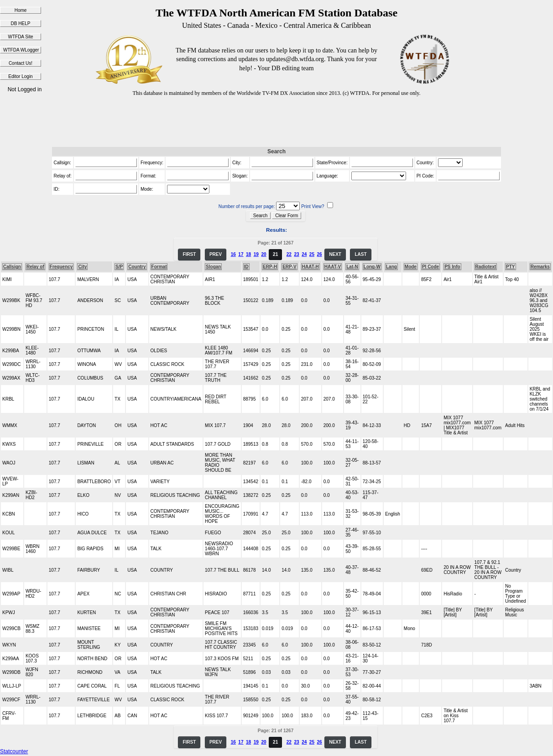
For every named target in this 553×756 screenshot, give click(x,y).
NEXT (335, 254)
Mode (411, 267)
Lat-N (352, 267)
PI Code (430, 267)
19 (256, 254)
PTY (510, 267)
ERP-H (270, 267)
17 (241, 254)
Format (159, 267)
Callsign (12, 267)
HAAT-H (310, 267)
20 (263, 254)
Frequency (61, 267)
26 (320, 254)
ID (246, 267)
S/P (119, 267)
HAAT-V (333, 267)
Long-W (372, 267)
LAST (360, 254)
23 (296, 254)
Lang (391, 267)
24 (304, 254)
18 (248, 254)
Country (137, 267)
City (82, 267)
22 (289, 254)
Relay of (35, 267)
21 (275, 254)
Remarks (540, 267)
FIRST (189, 254)
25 (312, 254)
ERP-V (290, 267)
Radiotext (486, 267)
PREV (216, 254)
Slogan (213, 267)
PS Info (452, 267)
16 (233, 254)
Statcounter (14, 751)
